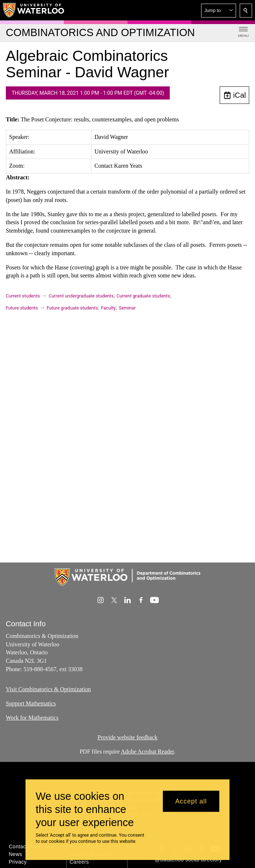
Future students (22, 308)
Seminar (127, 308)
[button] (219, 11)
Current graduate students (143, 296)
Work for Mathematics (32, 717)
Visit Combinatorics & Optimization (48, 689)
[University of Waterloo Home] (34, 10)
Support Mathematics (31, 703)
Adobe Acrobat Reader (148, 752)
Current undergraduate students (81, 296)
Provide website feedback (127, 737)
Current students (23, 296)
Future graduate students (72, 308)
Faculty (108, 308)
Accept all (191, 801)
